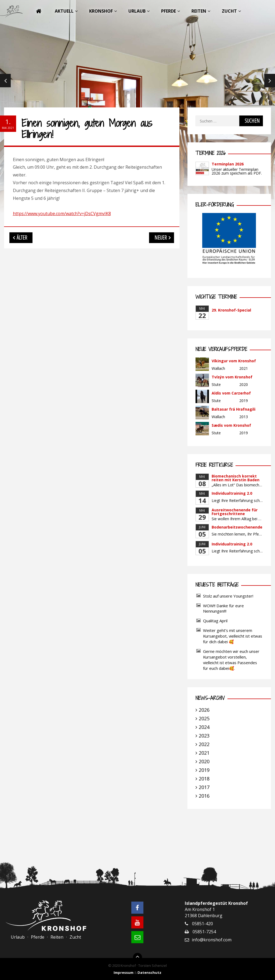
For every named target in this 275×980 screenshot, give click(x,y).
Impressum (124, 972)
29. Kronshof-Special (231, 310)
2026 (204, 710)
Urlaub (137, 11)
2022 (204, 744)
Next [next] (270, 81)
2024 (204, 727)
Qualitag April (215, 621)
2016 (204, 796)
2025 (204, 718)
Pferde (169, 11)
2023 (204, 736)
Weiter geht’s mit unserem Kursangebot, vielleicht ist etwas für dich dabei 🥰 (233, 636)
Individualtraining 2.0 (232, 493)
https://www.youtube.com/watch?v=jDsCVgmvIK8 (62, 214)
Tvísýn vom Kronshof (232, 377)
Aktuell (64, 11)
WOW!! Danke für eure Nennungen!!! (223, 608)
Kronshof (101, 11)
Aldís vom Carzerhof (231, 393)
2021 (204, 753)
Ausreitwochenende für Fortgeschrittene (235, 512)
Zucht (229, 11)
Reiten (199, 11)
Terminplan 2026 (228, 164)
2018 (204, 779)
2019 (204, 770)
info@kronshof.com (212, 940)
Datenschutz (149, 972)
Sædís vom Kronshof (231, 425)
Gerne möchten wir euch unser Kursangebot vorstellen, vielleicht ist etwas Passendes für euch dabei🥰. (231, 660)
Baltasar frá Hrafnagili (234, 409)
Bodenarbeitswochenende (237, 527)
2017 (204, 787)
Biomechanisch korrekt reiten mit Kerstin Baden (236, 478)
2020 (204, 761)
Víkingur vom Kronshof (234, 361)
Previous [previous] (5, 81)
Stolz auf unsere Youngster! (228, 596)
